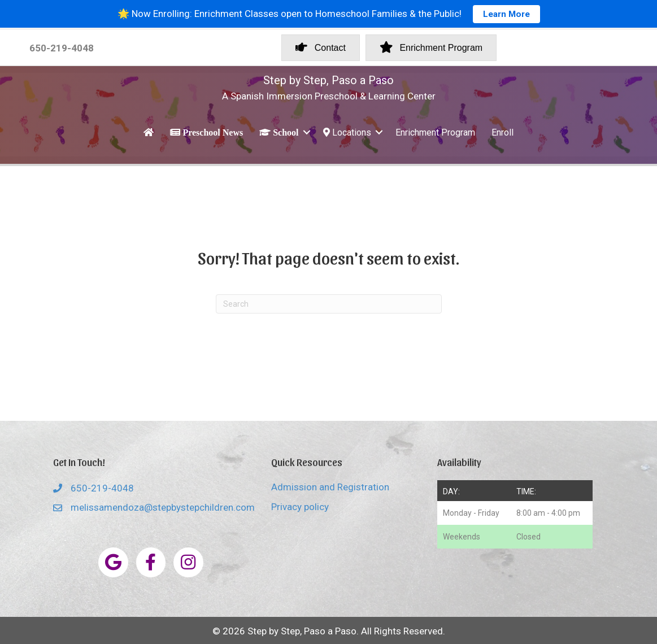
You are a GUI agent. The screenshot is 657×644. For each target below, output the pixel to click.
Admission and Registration (330, 487)
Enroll (502, 132)
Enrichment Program (435, 132)
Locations (347, 132)
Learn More (506, 14)
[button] (307, 132)
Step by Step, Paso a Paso (328, 80)
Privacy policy (300, 507)
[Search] (329, 304)
